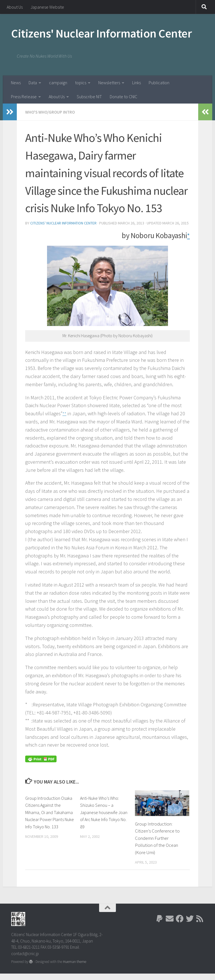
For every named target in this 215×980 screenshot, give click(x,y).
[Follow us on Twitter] (190, 925)
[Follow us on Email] (170, 925)
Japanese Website (47, 7)
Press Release (24, 97)
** (64, 420)
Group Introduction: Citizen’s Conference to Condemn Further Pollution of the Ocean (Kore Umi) (157, 845)
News (16, 83)
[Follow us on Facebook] (180, 925)
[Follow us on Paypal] (160, 925)
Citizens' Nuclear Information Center (101, 33)
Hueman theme (75, 968)
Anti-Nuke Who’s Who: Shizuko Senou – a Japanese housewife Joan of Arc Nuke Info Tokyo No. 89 (101, 819)
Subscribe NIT (89, 97)
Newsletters (109, 83)
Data (33, 83)
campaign (58, 83)
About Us (15, 7)
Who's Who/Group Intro (51, 112)
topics (81, 83)
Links (136, 83)
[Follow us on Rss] (200, 925)
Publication (159, 83)
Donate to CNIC (123, 97)
